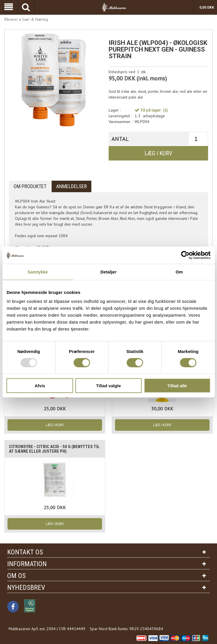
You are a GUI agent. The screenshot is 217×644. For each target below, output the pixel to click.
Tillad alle (177, 386)
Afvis (40, 386)
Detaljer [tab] (109, 272)
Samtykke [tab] (38, 272)
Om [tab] (179, 272)
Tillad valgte (108, 386)
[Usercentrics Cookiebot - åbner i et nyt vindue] (185, 255)
